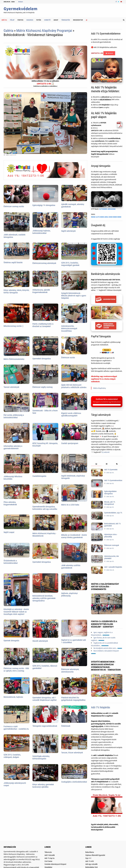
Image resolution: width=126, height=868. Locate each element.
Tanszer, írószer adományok (72, 753)
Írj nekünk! (106, 452)
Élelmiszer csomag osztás (14, 206)
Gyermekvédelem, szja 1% (113, 513)
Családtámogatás (39, 476)
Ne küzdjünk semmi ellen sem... (108, 648)
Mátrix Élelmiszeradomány (14, 359)
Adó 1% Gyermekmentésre (113, 480)
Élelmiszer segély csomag (43, 387)
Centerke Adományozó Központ (55, 864)
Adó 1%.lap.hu (49, 858)
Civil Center (48, 861)
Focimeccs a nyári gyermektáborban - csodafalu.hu (16, 728)
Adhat (56, 20)
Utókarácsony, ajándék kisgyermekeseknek (41, 291)
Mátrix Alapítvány (100, 388)
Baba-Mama (90, 852)
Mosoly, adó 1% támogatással (110, 503)
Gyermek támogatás (11, 641)
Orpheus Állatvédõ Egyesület (95, 855)
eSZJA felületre (105, 99)
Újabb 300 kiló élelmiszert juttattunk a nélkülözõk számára (74, 386)
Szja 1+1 (88, 858)
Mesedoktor (78, 20)
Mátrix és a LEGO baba (70, 505)
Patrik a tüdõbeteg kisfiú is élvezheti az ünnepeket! (43, 325)
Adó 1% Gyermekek (111, 470)
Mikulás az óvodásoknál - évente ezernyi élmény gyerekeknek (74, 536)
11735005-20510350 (107, 209)
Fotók (39, 20)
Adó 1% (4, 20)
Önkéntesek (66, 726)
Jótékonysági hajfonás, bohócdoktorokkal (41, 232)
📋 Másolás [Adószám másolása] (109, 53)
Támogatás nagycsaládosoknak (45, 726)
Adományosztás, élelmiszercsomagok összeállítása (69, 328)
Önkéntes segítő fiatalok (13, 262)
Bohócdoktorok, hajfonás (13, 697)
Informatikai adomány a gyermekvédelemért (13, 447)
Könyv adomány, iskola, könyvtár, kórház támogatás (16, 291)
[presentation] (96, 464)
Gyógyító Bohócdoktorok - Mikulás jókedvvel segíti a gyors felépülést (74, 296)
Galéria (8, 31)
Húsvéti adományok (40, 641)
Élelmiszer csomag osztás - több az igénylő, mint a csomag (16, 670)
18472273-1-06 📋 (45, 84)
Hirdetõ (47, 20)
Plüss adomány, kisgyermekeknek (10, 503)
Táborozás (48, 852)
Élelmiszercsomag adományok (44, 263)
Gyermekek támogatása (42, 359)
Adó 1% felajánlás (101, 707)
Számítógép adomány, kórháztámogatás (41, 757)
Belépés (21, 2)
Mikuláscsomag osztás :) (13, 326)
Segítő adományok (68, 231)
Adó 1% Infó (90, 861)
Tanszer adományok (11, 387)
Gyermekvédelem (20, 9)
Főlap (12, 20)
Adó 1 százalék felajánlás (113, 567)
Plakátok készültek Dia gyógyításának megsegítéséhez (73, 699)
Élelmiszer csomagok (112, 545)
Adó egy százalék (91, 864)
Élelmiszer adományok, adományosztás (70, 671)
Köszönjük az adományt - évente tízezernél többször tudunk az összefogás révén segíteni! (16, 612)
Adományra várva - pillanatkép (111, 536)
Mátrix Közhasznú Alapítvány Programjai (44, 31)
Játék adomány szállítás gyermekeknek (71, 567)
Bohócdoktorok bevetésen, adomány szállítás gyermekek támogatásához (44, 598)
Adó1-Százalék (50, 855)
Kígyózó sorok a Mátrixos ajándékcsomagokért (71, 414)
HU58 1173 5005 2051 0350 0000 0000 (106, 217)
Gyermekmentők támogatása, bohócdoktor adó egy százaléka (45, 508)
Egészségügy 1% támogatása (44, 205)
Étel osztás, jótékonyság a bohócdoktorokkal (14, 416)
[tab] (96, 464)
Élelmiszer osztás (68, 358)
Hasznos (30, 20)
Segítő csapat (9, 532)
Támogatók (66, 20)
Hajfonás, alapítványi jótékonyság (69, 594)
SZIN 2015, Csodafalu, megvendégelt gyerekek (70, 264)
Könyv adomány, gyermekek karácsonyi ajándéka (43, 786)
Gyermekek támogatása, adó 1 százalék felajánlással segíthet (45, 699)
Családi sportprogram (70, 443)
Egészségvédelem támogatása (110, 492)
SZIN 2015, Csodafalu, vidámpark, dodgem (12, 756)
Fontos (20, 20)
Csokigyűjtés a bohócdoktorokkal (74, 782)
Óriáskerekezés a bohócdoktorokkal (11, 562)
